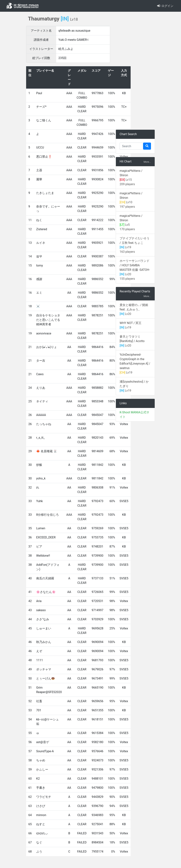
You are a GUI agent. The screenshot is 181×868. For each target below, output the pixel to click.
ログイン (165, 6)
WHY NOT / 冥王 (131, 323)
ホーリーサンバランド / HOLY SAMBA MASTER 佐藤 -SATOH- (135, 265)
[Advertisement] (135, 71)
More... (147, 162)
